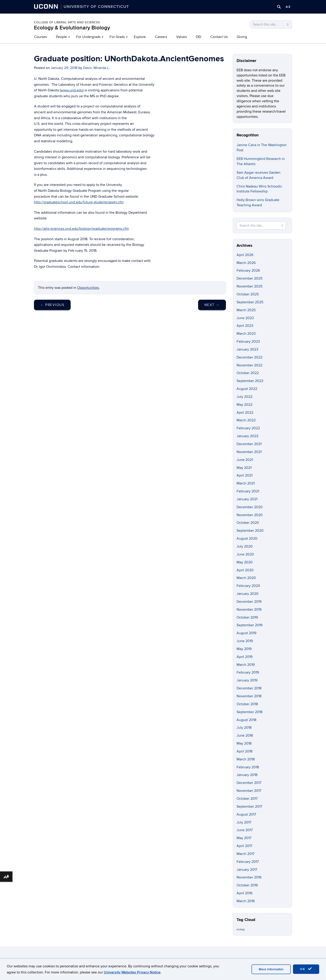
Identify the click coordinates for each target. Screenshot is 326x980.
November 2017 (249, 791)
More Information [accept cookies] (271, 969)
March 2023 (246, 334)
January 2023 (247, 349)
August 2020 (247, 539)
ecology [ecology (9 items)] (241, 929)
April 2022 (245, 413)
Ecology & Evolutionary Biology (72, 28)
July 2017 (244, 822)
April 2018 (244, 751)
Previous (52, 305)
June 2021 (245, 460)
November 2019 (249, 610)
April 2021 (244, 475)
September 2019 (249, 625)
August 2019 (246, 633)
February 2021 (248, 491)
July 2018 (244, 728)
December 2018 (249, 688)
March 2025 (246, 310)
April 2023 (245, 326)
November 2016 (249, 877)
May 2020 (245, 562)
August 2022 (247, 389)
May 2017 (244, 838)
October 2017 (247, 799)
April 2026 (245, 255)
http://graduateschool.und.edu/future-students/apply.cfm (79, 202)
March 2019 (246, 665)
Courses (40, 37)
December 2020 (250, 507)
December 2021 (249, 444)
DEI (199, 37)
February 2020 (248, 586)
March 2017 (246, 854)
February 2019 (248, 672)
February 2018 (248, 767)
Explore (140, 37)
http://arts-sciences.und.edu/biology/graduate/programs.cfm (81, 229)
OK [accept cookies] (306, 969)
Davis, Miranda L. (96, 68)
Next (212, 305)
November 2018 (249, 696)
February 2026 (248, 271)
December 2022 (249, 357)
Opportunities (88, 288)
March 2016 (246, 901)
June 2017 (245, 830)
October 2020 (248, 523)
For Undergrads (88, 37)
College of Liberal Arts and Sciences (67, 22)
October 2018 (247, 704)
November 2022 (249, 365)
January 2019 (247, 680)
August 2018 (246, 720)
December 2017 (249, 783)
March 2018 (246, 759)
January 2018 (247, 775)
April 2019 (244, 657)
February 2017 (248, 862)
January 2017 (247, 870)
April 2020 (245, 570)
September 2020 (250, 531)
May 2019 (244, 649)
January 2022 (247, 436)
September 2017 (249, 807)
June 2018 (245, 736)
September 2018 (249, 712)
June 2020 (245, 554)
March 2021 (246, 483)
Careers (161, 37)
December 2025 (249, 278)
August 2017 (246, 814)
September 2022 (250, 381)
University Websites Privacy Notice (132, 972)
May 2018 (244, 743)
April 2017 (244, 846)
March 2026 (246, 263)
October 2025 (248, 294)
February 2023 (248, 342)
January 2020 (248, 594)
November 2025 (249, 286)
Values (181, 37)
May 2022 (244, 405)
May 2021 (244, 468)
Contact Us (219, 37)
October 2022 (248, 373)
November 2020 (250, 515)
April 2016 (244, 893)
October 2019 (247, 617)
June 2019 (245, 641)
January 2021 (247, 499)
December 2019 (249, 602)
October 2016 (247, 885)
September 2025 (250, 302)
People (61, 37)
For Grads (117, 37)
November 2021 (249, 452)
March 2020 (246, 578)
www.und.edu (72, 90)
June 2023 (245, 318)
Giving (242, 37)
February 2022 (248, 428)
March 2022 (246, 420)
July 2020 (245, 546)
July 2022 (244, 397)
